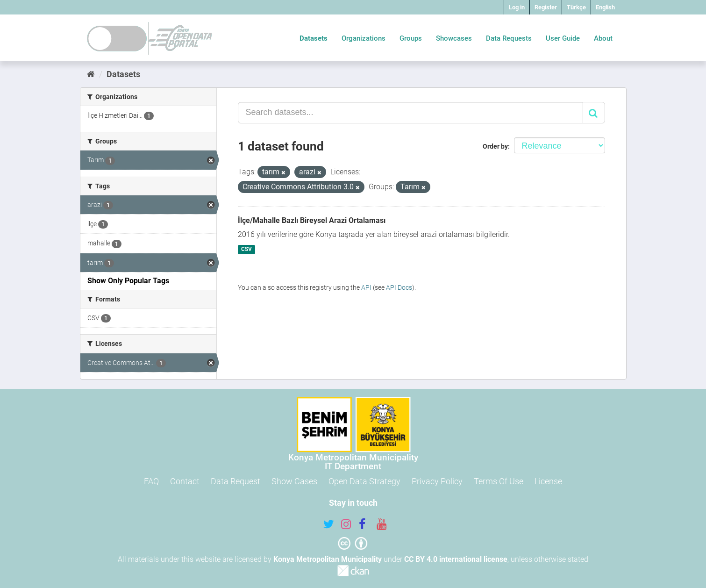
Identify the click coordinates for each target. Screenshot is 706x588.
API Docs (399, 287)
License (548, 481)
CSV (246, 250)
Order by (495, 146)
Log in (517, 7)
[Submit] (594, 113)
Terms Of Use (499, 481)
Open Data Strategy (364, 481)
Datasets (314, 38)
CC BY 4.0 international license (456, 559)
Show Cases (294, 481)
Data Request (235, 481)
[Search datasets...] (410, 113)
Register (546, 7)
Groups (411, 38)
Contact (185, 481)
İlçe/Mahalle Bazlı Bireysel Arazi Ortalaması (312, 220)
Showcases (454, 38)
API (366, 287)
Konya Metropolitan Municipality (328, 559)
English (605, 7)
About (603, 38)
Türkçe (576, 7)
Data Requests (509, 38)
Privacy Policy (437, 481)
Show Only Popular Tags (128, 281)
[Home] (91, 74)
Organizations (364, 38)
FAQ (151, 481)
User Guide (563, 38)
